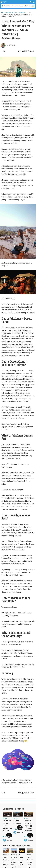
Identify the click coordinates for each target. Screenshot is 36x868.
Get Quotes (9, 835)
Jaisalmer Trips (23, 13)
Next (31, 826)
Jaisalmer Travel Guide (11, 13)
